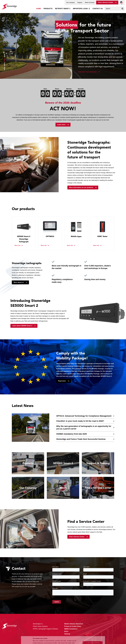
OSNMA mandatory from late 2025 (71, 434)
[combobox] (115, 9)
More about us (19, 282)
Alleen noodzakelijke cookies (93, 637)
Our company (71, 3)
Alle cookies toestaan (93, 630)
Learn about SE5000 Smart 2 (22, 326)
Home (39, 9)
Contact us (98, 9)
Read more (62, 381)
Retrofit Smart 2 (63, 9)
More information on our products (81, 187)
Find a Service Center (106, 2)
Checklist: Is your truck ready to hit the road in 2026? (80, 421)
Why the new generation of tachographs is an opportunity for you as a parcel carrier (84, 427)
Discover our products (87, 72)
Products (48, 9)
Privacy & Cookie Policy (44, 639)
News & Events (90, 3)
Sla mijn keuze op (93, 634)
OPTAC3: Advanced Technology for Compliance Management (84, 416)
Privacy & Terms (68, 639)
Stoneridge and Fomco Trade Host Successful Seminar (81, 439)
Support (80, 3)
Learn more (61, 125)
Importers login (80, 9)
